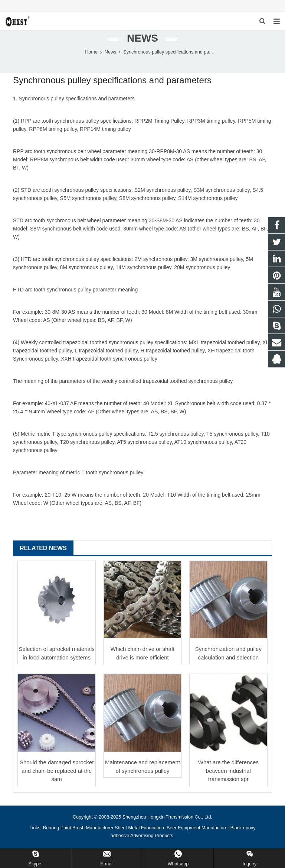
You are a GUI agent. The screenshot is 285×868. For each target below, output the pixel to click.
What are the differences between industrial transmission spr (228, 771)
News (142, 38)
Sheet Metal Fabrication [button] (140, 828)
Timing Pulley (169, 121)
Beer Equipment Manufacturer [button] (198, 828)
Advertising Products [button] (152, 836)
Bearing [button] (51, 828)
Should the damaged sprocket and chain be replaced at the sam (57, 771)
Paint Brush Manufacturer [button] (87, 828)
